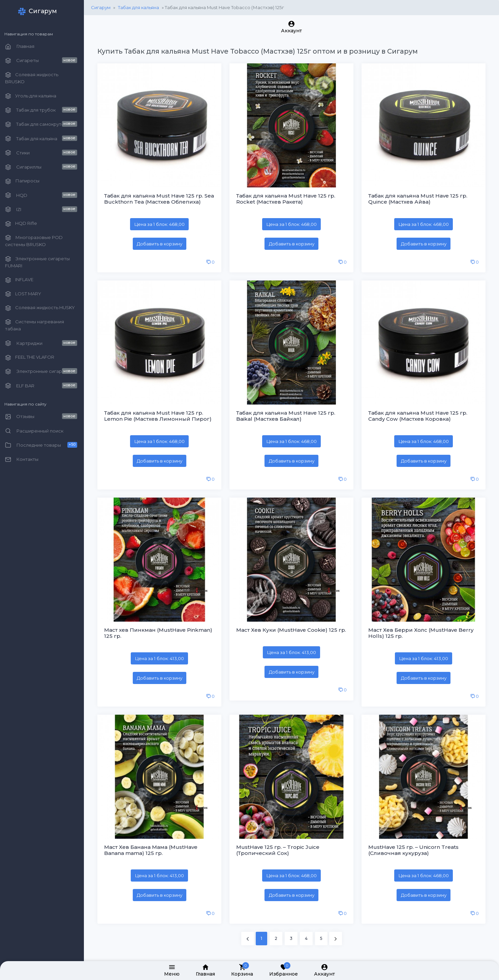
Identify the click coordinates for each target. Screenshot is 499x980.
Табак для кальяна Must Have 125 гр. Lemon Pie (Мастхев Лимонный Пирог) (162, 413)
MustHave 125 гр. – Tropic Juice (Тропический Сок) (280, 845)
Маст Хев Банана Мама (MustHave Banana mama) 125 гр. (154, 845)
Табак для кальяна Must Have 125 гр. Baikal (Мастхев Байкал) (288, 413)
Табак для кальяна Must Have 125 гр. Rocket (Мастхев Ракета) (288, 198)
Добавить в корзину (163, 242)
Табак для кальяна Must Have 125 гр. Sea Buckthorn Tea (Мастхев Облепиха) (162, 198)
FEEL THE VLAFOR (33, 358)
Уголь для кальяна (34, 96)
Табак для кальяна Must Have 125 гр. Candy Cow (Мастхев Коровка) (419, 413)
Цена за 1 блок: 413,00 (162, 655)
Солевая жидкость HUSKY (44, 308)
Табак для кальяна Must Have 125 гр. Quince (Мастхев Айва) (419, 198)
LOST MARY (27, 294)
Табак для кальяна (142, 7)
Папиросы (26, 181)
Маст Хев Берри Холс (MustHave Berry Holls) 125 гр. (422, 629)
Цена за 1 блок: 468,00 (162, 223)
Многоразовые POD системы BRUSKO (38, 241)
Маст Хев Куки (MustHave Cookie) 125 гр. (289, 629)
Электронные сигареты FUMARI (41, 262)
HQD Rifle (25, 224)
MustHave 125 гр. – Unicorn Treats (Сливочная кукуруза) (415, 845)
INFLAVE (23, 280)
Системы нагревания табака (38, 325)
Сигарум (104, 7)
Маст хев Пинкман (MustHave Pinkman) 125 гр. (162, 629)
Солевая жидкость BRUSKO (35, 78)
